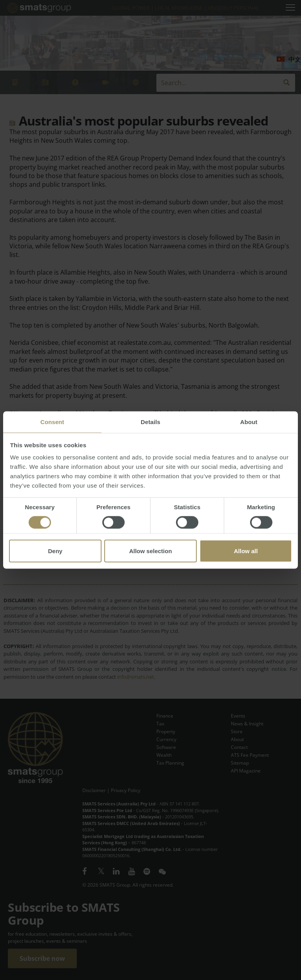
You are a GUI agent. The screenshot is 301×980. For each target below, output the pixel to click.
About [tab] (249, 422)
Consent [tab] (52, 422)
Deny (55, 551)
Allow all (246, 551)
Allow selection (150, 551)
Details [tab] (150, 422)
